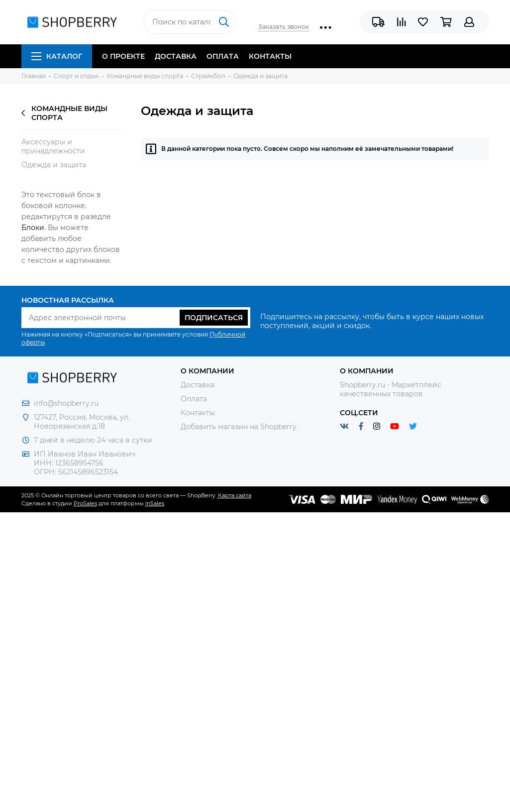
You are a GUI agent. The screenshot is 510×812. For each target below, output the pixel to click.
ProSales (85, 503)
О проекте (123, 56)
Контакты (270, 56)
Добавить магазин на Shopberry (239, 427)
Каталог (57, 56)
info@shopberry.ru (66, 403)
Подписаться (214, 318)
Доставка (176, 56)
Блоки (33, 228)
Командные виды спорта (64, 113)
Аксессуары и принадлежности (53, 146)
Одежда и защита (54, 165)
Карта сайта (235, 495)
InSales (155, 503)
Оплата (223, 56)
